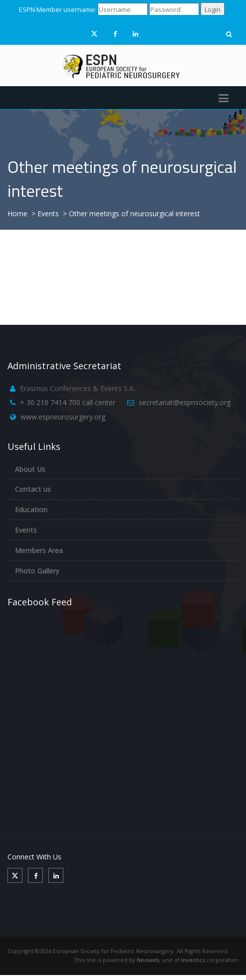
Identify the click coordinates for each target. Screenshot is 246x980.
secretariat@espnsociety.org (185, 402)
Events (26, 530)
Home (17, 213)
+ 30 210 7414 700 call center (68, 402)
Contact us (33, 489)
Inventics (193, 960)
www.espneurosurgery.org (63, 417)
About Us (30, 469)
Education (31, 509)
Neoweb (148, 960)
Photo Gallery (37, 571)
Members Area (39, 550)
